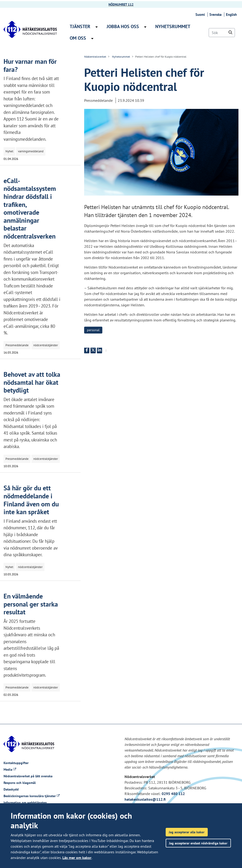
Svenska (216, 15)
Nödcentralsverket (95, 57)
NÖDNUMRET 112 (121, 4)
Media (10, 770)
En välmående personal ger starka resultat (31, 604)
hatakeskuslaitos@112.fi (145, 799)
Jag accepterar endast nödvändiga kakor (198, 843)
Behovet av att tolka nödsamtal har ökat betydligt (32, 382)
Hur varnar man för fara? (30, 65)
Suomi (201, 15)
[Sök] (222, 33)
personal (93, 330)
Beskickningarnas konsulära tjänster (32, 796)
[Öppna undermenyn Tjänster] (97, 27)
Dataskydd (11, 789)
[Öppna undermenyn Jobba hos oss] (145, 27)
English (232, 15)
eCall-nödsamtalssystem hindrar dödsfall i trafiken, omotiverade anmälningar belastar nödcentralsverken (30, 208)
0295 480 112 (173, 794)
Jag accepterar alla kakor (187, 832)
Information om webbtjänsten (25, 803)
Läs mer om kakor (77, 858)
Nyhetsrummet (121, 57)
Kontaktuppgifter (16, 763)
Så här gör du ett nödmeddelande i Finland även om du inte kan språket (31, 500)
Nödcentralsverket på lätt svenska (28, 776)
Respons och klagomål (20, 783)
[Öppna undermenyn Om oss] (92, 38)
